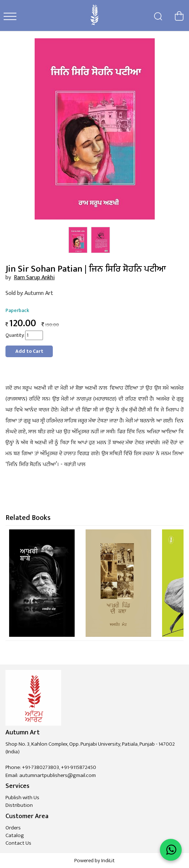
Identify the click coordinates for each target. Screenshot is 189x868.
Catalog (15, 835)
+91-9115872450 (78, 767)
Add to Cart (29, 351)
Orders (13, 828)
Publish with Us (22, 798)
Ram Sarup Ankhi (34, 278)
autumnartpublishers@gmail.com (58, 775)
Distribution (19, 805)
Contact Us (18, 843)
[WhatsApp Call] (171, 850)
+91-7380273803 (40, 767)
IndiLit (108, 861)
